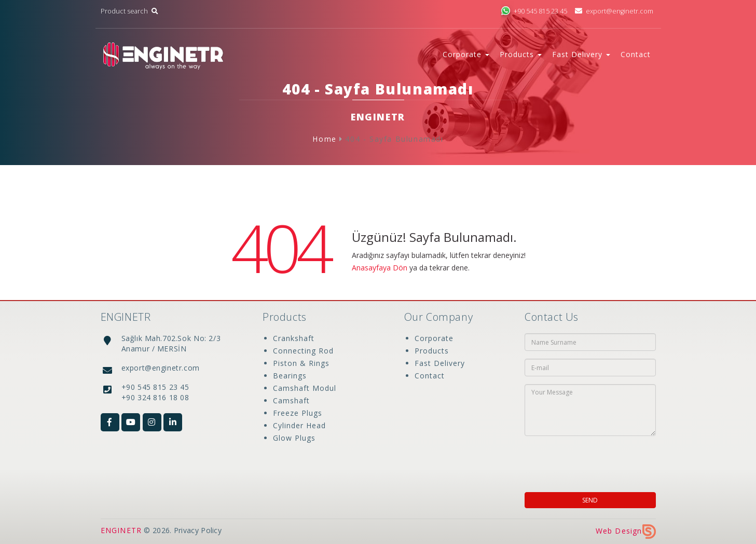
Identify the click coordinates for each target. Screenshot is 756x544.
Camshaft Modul (305, 388)
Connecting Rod (303, 351)
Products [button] (521, 54)
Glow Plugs (294, 438)
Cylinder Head (299, 425)
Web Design (626, 531)
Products (432, 351)
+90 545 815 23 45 (534, 11)
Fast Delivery (440, 363)
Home (324, 139)
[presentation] (592, 461)
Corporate (434, 338)
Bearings (290, 376)
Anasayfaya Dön (380, 268)
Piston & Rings (301, 363)
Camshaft (291, 400)
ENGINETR (121, 530)
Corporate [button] (466, 54)
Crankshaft (294, 338)
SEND (590, 500)
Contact (636, 54)
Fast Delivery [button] (581, 54)
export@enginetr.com (614, 11)
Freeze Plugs (298, 413)
